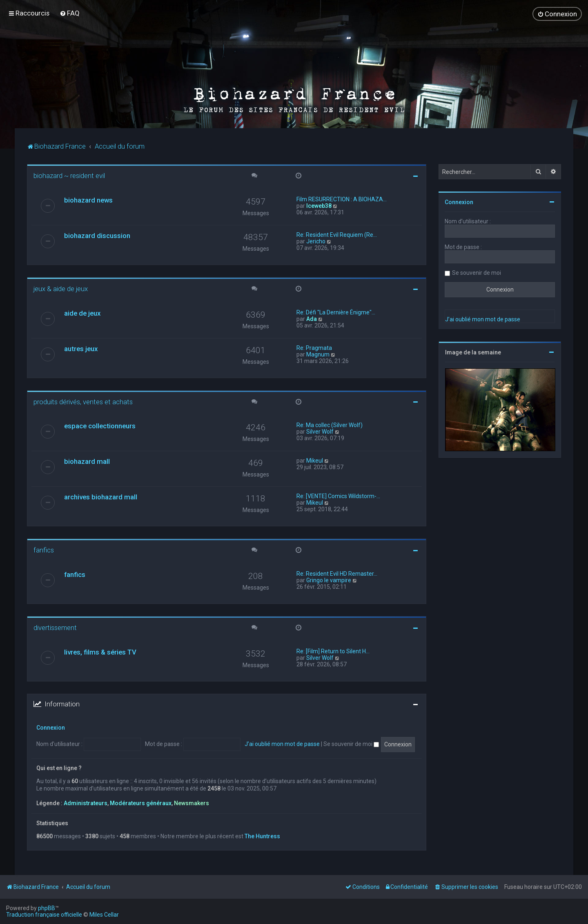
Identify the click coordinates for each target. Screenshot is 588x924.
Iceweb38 (319, 205)
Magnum (318, 354)
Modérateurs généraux (141, 803)
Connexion (51, 727)
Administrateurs (86, 803)
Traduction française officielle (44, 915)
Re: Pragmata (314, 347)
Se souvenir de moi (351, 744)
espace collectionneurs (100, 425)
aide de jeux (82, 312)
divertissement (55, 627)
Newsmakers (192, 803)
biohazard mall (87, 461)
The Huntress (262, 835)
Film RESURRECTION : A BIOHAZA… (342, 199)
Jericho (316, 241)
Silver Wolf (320, 431)
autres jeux (81, 348)
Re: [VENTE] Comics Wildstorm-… (338, 496)
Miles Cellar (104, 915)
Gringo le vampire (329, 580)
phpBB (47, 908)
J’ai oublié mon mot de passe (282, 744)
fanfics (44, 550)
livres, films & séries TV (100, 652)
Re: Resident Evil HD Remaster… (337, 573)
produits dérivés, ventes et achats (83, 401)
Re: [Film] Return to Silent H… (333, 651)
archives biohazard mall (101, 497)
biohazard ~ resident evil (69, 175)
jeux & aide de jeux (61, 288)
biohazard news (88, 200)
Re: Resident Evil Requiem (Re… (337, 234)
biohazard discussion (97, 235)
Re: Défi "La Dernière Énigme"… (336, 312)
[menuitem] (70, 13)
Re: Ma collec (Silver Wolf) (330, 425)
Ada (312, 318)
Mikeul (315, 460)
